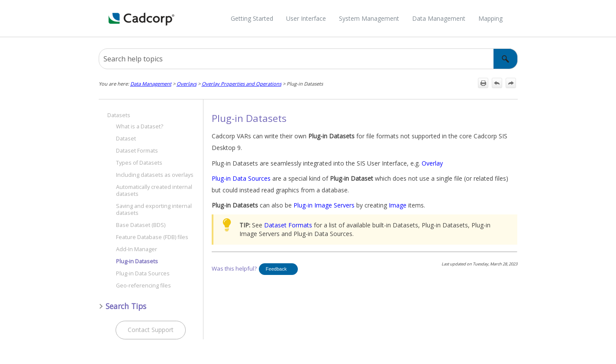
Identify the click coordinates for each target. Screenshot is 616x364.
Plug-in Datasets (137, 261)
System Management (369, 18)
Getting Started (252, 18)
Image (398, 205)
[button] (506, 59)
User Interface (306, 18)
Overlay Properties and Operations (242, 84)
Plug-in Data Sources (143, 273)
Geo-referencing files (144, 286)
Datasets (119, 115)
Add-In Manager (137, 249)
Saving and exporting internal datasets (154, 209)
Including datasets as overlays (155, 175)
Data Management (439, 18)
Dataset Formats (137, 151)
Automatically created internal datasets (154, 190)
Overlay (432, 163)
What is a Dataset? (140, 126)
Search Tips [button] (123, 306)
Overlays (187, 84)
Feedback (276, 269)
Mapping (490, 18)
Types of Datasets (139, 163)
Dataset (126, 139)
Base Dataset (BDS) (141, 225)
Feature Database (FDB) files (152, 237)
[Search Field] (308, 59)
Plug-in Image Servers (324, 205)
